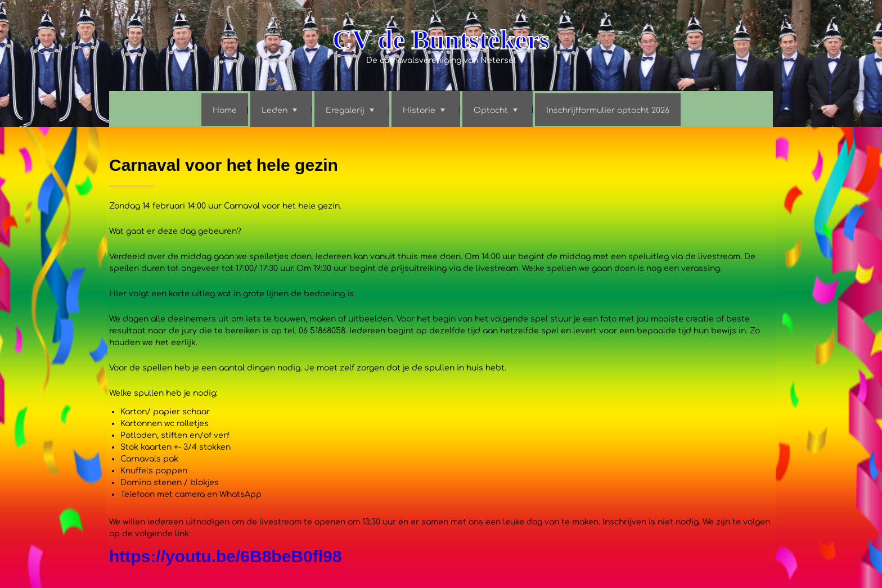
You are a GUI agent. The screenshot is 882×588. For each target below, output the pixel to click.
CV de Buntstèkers (441, 40)
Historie (419, 110)
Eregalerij (345, 110)
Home (225, 110)
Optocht (491, 110)
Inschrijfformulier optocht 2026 (608, 110)
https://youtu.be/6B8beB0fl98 (225, 556)
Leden (274, 110)
